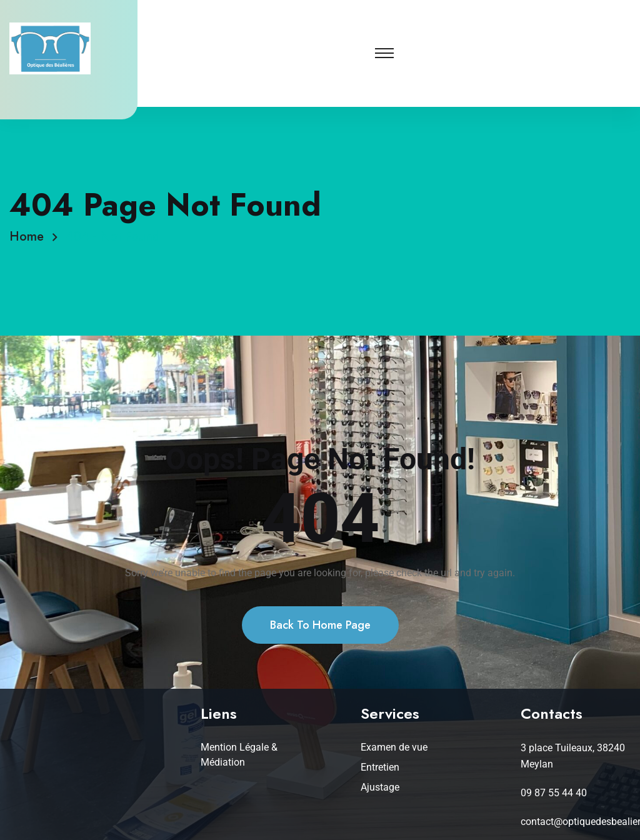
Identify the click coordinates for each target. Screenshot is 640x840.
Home (30, 237)
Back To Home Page (320, 637)
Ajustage (380, 787)
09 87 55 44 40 (554, 793)
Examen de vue (394, 747)
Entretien (380, 767)
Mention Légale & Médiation (239, 755)
